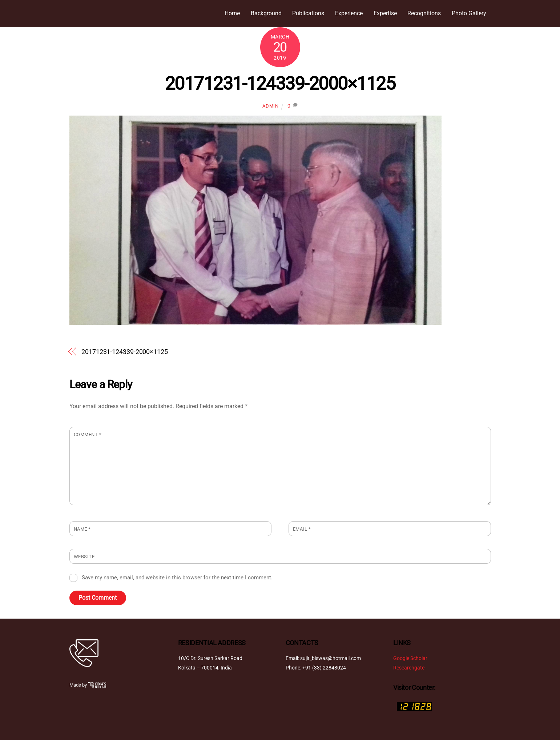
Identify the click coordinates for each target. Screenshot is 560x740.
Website (84, 557)
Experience (349, 13)
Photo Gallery (469, 13)
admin (270, 106)
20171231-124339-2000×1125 (280, 84)
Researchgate (409, 668)
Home (232, 13)
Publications (308, 13)
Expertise (385, 13)
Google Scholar (410, 658)
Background (266, 13)
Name (82, 529)
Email (302, 529)
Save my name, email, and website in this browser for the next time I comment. (177, 578)
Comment (88, 435)
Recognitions (424, 13)
